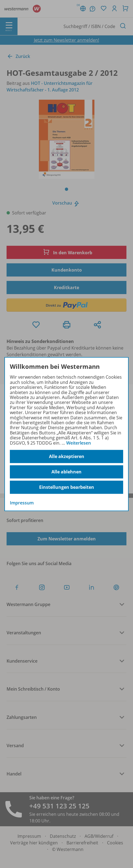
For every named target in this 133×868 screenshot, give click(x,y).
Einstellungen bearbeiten (67, 487)
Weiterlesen (79, 443)
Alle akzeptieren (67, 456)
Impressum (22, 503)
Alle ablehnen (66, 472)
